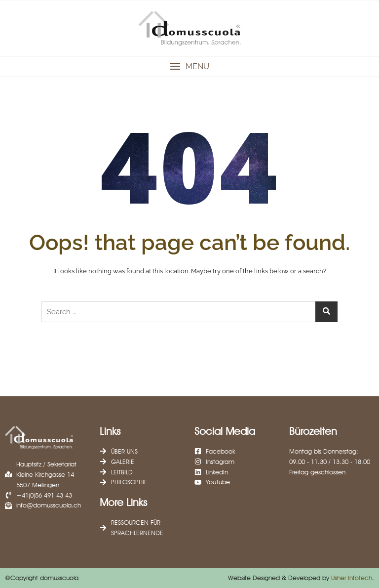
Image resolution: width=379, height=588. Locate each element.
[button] (189, 66)
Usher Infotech (352, 578)
